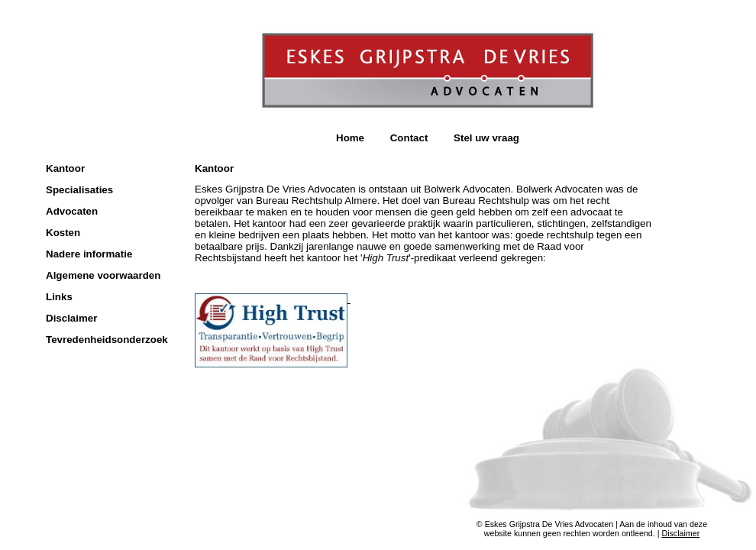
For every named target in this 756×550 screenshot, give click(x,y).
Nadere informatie (89, 254)
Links (59, 297)
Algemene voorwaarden (103, 275)
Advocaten (72, 211)
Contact (409, 138)
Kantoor (65, 168)
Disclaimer (71, 318)
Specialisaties (79, 190)
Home (350, 138)
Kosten (63, 233)
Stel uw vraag (486, 138)
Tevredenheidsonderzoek (107, 340)
